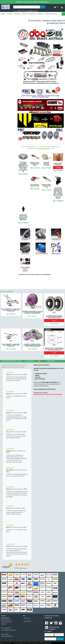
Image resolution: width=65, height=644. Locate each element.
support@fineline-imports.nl (9, 630)
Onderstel (17, 14)
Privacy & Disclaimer (47, 643)
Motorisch (10, 14)
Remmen (3, 14)
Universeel (40, 14)
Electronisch (32, 14)
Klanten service (27, 618)
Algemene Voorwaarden (6, 643)
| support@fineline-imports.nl (31, 11)
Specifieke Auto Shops (51, 14)
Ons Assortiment (28, 621)
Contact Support (49, 361)
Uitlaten (24, 14)
